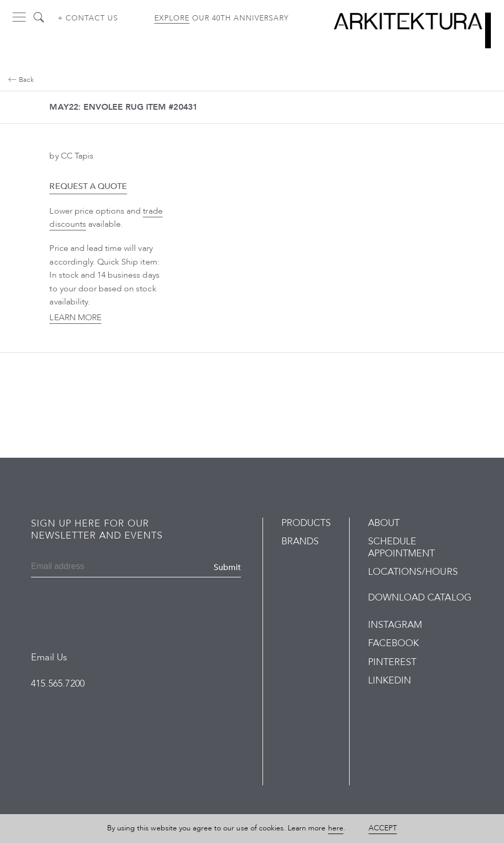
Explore (172, 18)
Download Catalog (420, 598)
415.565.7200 (58, 684)
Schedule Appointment (401, 547)
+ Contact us (88, 18)
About (384, 523)
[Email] (82, 567)
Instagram (395, 625)
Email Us (49, 657)
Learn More (75, 318)
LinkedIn (390, 681)
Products (306, 523)
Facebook (393, 643)
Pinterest (392, 662)
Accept (383, 828)
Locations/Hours (413, 572)
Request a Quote (88, 186)
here (336, 828)
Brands (300, 541)
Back (21, 80)
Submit (227, 567)
